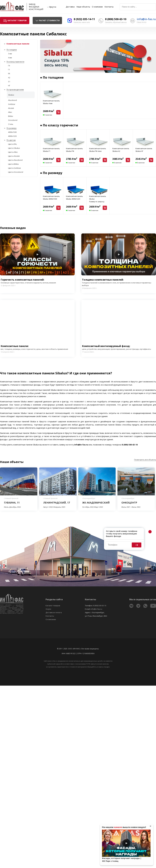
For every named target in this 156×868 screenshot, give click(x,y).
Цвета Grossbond (16, 172)
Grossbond (13, 120)
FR (9, 74)
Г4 (9, 66)
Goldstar (12, 104)
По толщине (12, 50)
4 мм (10, 58)
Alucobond (12, 100)
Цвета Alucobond (15, 160)
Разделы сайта (54, 599)
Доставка (70, 7)
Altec (10, 112)
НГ (9, 86)
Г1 (9, 70)
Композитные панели (18, 44)
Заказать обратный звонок (116, 22)
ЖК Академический (96, 503)
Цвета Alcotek (14, 156)
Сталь (11, 124)
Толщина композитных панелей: (119, 282)
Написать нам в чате (82, 22)
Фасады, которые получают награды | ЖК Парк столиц (122, 860)
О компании (97, 7)
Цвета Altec (13, 152)
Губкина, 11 (12, 503)
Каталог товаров (53, 606)
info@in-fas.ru (146, 19)
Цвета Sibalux (14, 148)
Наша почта (142, 22)
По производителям (15, 90)
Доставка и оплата (54, 612)
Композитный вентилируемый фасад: (119, 347)
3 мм (10, 54)
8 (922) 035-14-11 (84, 19)
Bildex (11, 116)
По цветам (11, 140)
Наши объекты (83, 7)
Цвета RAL (12, 144)
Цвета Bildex (13, 164)
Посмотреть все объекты (145, 460)
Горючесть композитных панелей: (28, 281)
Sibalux (11, 95)
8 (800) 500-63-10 (116, 19)
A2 (9, 78)
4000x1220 (12, 136)
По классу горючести (15, 62)
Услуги (48, 609)
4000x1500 (12, 132)
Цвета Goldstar (15, 168)
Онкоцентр (129, 503)
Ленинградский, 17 (57, 503)
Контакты (109, 7)
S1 (9, 82)
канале (118, 827)
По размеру (12, 128)
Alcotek (11, 108)
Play (37, 254)
